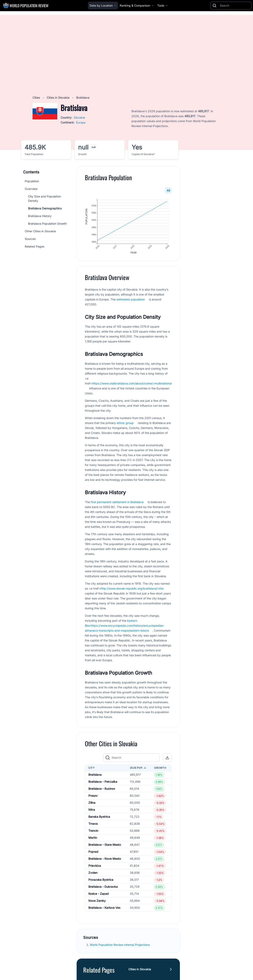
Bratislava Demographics (45, 208)
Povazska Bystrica (101, 880)
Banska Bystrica (99, 817)
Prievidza (95, 866)
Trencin (93, 831)
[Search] (235, 6)
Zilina (92, 803)
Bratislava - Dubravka (103, 887)
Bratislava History (40, 216)
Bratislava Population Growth (47, 224)
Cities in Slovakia (59, 98)
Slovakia (79, 117)
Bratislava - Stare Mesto (105, 845)
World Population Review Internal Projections (120, 945)
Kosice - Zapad (99, 894)
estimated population (131, 300)
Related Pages (35, 246)
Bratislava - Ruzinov (102, 789)
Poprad (93, 852)
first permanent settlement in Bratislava (117, 502)
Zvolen (93, 873)
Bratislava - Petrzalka (103, 782)
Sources (30, 239)
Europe (81, 122)
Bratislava (95, 775)
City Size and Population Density (45, 199)
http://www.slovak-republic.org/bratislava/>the (132, 589)
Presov (93, 796)
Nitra (92, 810)
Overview (31, 189)
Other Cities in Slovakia (40, 231)
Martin (93, 838)
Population (32, 181)
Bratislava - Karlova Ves (104, 908)
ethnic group (125, 423)
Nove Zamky (97, 901)
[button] (167, 758)
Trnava (93, 824)
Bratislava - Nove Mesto (105, 859)
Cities (37, 98)
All (168, 190)
